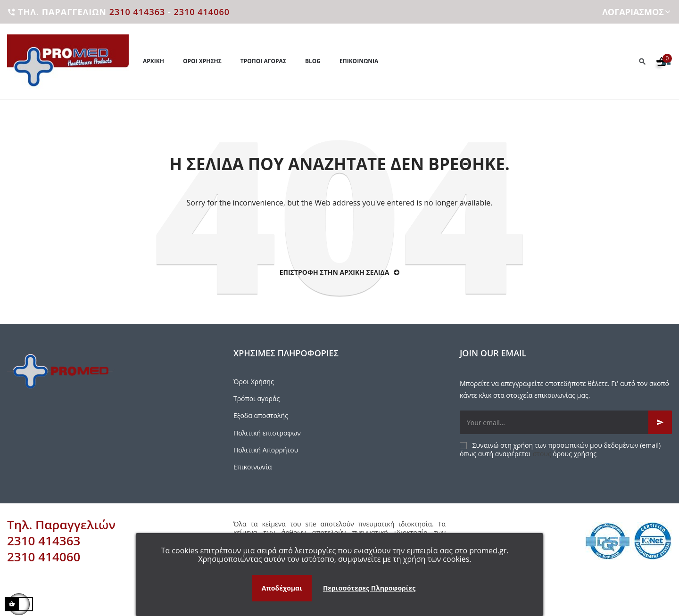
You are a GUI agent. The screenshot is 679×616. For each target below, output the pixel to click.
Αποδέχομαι (282, 588)
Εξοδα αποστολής (261, 415)
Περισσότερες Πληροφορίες (369, 588)
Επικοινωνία (253, 467)
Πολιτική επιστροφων (267, 433)
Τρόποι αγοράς (257, 398)
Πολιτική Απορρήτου (266, 450)
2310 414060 (202, 12)
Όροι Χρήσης (254, 382)
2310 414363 (137, 12)
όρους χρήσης (575, 454)
